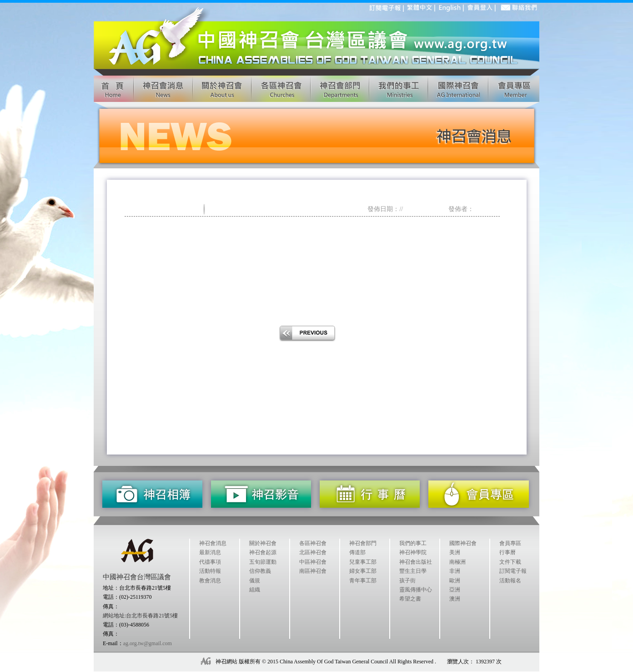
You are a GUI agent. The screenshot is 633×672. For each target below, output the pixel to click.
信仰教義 (260, 571)
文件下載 (510, 562)
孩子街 (407, 581)
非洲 (455, 571)
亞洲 (455, 590)
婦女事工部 (363, 571)
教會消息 (210, 581)
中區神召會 (313, 562)
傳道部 (357, 552)
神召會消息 (213, 543)
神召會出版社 (416, 562)
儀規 (255, 581)
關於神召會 (263, 543)
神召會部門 (363, 543)
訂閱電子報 (513, 571)
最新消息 (210, 552)
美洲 (455, 552)
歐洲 (455, 581)
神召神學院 (413, 552)
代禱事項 (210, 562)
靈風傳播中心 (416, 590)
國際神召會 (463, 543)
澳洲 (455, 599)
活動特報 (210, 571)
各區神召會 (313, 543)
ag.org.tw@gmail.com (148, 643)
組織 (255, 590)
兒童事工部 (363, 562)
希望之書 (410, 599)
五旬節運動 (263, 562)
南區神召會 (313, 571)
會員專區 (510, 543)
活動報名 (510, 581)
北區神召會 (313, 552)
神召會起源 (263, 552)
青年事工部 (363, 581)
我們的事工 (413, 543)
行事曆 (507, 552)
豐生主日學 (413, 571)
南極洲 (457, 562)
